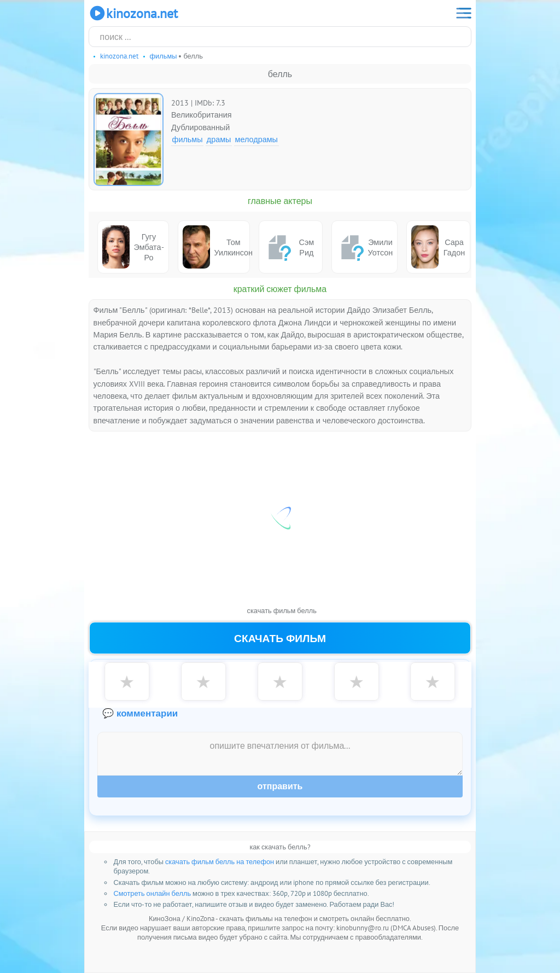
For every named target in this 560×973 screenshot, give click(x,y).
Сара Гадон (438, 247)
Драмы (219, 139)
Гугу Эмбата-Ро (133, 247)
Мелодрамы (256, 139)
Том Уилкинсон (217, 247)
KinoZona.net (133, 13)
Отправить (280, 786)
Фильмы (188, 139)
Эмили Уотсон (365, 247)
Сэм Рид (289, 247)
